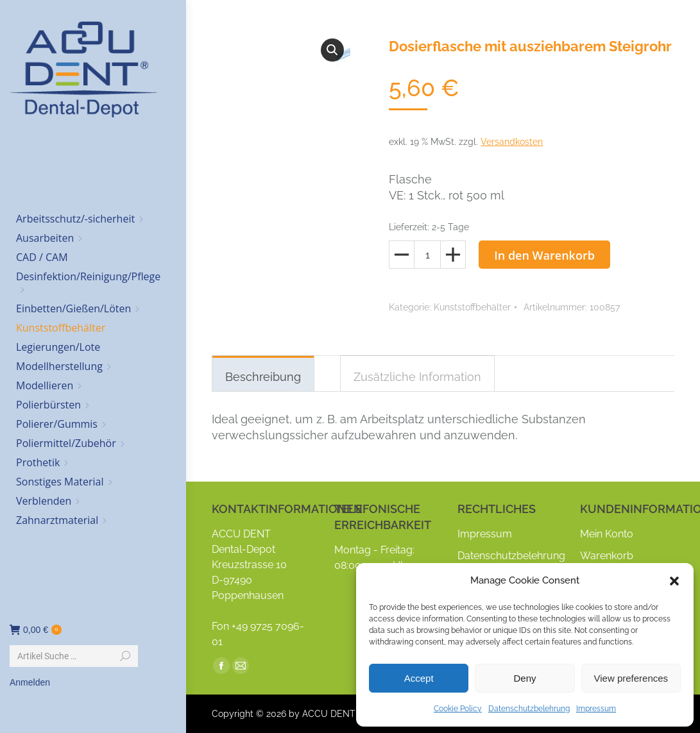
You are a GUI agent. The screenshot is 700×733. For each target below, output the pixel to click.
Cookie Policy (458, 709)
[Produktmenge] (427, 255)
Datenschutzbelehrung (529, 709)
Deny (525, 678)
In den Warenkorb (544, 255)
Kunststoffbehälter (472, 307)
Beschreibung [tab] (263, 377)
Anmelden (30, 682)
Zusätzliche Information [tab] (417, 377)
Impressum (596, 709)
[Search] (74, 656)
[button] (674, 581)
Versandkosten (512, 142)
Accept (419, 678)
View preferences (631, 678)
